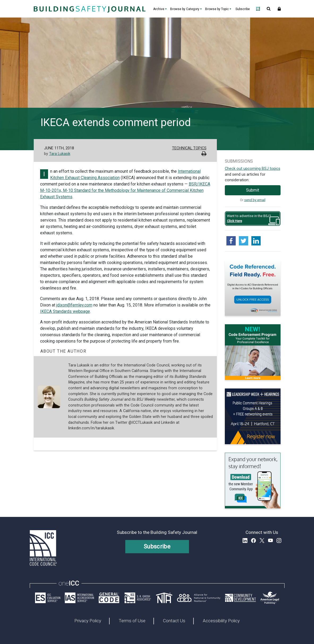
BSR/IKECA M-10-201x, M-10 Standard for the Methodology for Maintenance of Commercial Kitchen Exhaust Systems (125, 190)
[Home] (89, 9)
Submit (253, 190)
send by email (255, 200)
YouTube (270, 541)
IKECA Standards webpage (65, 311)
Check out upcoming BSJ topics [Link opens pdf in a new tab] (253, 169)
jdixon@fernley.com (74, 305)
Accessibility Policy (221, 621)
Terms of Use (132, 621)
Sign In (279, 9)
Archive (159, 9)
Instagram (279, 541)
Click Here (235, 221)
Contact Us (174, 621)
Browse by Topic (217, 9)
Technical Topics (189, 148)
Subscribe (243, 9)
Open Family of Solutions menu (258, 9)
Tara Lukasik (60, 154)
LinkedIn (245, 541)
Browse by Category (185, 9)
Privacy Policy (88, 621)
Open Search (269, 9)
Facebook (253, 541)
